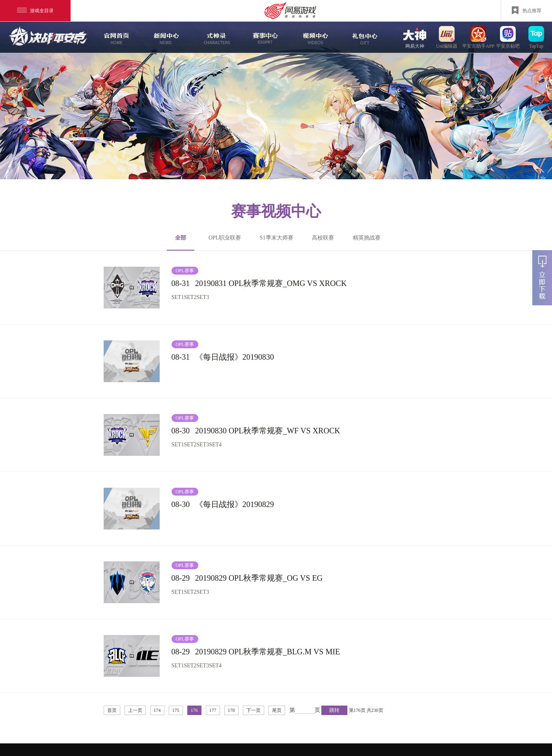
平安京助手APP (478, 37)
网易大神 (415, 37)
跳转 (334, 710)
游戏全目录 (35, 11)
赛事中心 (265, 37)
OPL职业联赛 (225, 238)
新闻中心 (165, 37)
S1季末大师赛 (277, 238)
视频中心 (314, 37)
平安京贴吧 (508, 37)
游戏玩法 (364, 37)
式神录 (215, 37)
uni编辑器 (447, 37)
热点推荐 (527, 10)
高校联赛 (323, 238)
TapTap (536, 37)
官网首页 (116, 37)
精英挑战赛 (367, 238)
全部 (181, 243)
